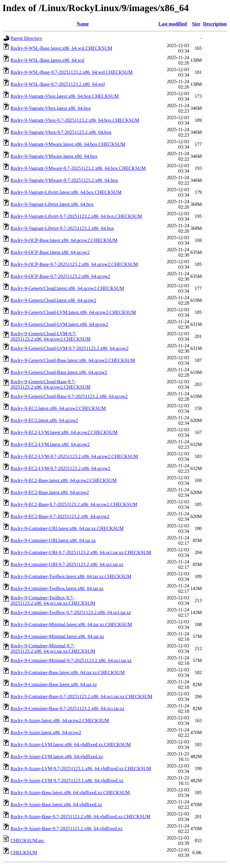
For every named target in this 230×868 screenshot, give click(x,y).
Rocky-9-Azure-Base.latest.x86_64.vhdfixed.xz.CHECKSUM (70, 793)
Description (215, 24)
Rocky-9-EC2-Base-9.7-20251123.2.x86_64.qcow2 (60, 516)
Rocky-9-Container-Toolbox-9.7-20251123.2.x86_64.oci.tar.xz (71, 612)
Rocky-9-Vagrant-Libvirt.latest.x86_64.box (52, 204)
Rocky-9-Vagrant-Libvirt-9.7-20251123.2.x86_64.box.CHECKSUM (76, 216)
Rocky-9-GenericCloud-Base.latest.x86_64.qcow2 (59, 372)
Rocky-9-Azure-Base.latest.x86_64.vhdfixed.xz (56, 805)
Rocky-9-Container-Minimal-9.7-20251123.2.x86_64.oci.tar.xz (71, 660)
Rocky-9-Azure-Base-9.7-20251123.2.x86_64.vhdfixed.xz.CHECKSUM (80, 817)
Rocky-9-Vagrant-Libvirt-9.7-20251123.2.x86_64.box (62, 228)
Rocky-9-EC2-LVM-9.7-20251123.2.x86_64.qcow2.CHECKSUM (74, 456)
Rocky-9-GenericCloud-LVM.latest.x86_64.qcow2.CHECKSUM (73, 312)
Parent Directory (26, 38)
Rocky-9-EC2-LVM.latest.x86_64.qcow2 (50, 444)
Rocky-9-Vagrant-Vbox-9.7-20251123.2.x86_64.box (61, 132)
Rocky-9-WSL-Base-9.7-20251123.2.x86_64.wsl (58, 84)
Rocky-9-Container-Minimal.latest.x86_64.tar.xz (57, 636)
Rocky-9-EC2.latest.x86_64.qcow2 (44, 420)
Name (83, 24)
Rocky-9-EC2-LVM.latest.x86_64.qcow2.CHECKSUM (64, 432)
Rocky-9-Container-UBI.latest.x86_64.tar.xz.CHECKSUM (67, 528)
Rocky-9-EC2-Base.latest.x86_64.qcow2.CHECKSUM (64, 480)
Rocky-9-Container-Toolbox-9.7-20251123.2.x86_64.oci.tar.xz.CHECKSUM (53, 600)
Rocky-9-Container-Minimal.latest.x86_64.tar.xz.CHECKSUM (71, 624)
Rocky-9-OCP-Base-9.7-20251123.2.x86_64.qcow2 (60, 276)
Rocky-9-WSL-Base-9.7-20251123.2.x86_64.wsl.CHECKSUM (72, 72)
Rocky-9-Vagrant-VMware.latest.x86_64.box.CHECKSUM (68, 144)
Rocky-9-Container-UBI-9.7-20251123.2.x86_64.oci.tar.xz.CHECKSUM (81, 552)
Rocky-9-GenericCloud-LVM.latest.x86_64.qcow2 (59, 324)
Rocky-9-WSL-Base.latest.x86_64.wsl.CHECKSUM (61, 48)
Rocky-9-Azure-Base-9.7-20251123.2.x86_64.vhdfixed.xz (66, 829)
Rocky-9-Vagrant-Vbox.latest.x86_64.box (51, 108)
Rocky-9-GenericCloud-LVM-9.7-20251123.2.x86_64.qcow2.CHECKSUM (50, 336)
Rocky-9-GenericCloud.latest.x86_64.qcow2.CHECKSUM (67, 288)
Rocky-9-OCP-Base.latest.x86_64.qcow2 (50, 252)
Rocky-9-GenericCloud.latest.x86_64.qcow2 (53, 300)
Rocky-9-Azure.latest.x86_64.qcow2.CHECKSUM (60, 720)
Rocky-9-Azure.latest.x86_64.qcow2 (46, 732)
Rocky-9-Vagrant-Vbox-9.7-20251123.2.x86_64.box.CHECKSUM (75, 120)
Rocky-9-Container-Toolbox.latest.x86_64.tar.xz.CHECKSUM (71, 576)
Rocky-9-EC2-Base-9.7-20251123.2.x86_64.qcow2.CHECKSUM (74, 504)
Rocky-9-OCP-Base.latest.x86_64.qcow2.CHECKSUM (64, 240)
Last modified (173, 24)
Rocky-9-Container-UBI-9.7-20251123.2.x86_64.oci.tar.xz (67, 564)
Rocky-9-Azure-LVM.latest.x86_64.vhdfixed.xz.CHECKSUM (71, 744)
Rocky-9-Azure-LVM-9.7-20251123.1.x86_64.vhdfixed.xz (67, 781)
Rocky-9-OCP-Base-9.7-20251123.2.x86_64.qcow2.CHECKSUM (74, 264)
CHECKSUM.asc (27, 841)
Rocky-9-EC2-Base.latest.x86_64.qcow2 (50, 492)
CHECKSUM (24, 853)
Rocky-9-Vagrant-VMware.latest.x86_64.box (54, 156)
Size (196, 24)
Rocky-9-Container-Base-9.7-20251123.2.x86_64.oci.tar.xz (67, 708)
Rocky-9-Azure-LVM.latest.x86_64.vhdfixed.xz (57, 756)
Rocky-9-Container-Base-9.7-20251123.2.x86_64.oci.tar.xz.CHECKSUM (81, 696)
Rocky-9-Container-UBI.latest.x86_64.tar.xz (53, 540)
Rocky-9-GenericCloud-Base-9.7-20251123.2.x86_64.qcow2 (69, 396)
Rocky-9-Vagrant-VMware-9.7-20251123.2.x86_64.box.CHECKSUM (78, 168)
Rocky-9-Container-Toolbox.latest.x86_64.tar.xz (57, 588)
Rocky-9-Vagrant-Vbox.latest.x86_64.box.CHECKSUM (65, 96)
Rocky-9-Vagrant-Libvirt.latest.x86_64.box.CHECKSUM (66, 192)
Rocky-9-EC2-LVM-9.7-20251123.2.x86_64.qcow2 (60, 468)
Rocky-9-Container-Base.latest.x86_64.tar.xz (54, 684)
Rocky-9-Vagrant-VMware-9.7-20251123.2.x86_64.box (64, 180)
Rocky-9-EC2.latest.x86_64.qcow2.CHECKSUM (58, 408)
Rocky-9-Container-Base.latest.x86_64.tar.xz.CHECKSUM (68, 672)
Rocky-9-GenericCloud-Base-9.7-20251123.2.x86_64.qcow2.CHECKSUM (50, 384)
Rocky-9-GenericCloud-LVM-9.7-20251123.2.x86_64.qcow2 (69, 348)
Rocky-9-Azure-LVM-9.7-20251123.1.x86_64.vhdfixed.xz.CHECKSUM (81, 769)
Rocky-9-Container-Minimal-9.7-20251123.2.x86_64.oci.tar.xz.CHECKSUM (53, 648)
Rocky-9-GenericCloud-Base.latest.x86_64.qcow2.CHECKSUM (73, 360)
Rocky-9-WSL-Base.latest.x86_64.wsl (47, 60)
